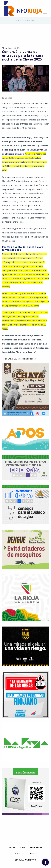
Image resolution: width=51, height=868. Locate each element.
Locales (7, 98)
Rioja (24, 359)
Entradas (31, 359)
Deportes (19, 854)
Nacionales (36, 848)
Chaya (11, 359)
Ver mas (31, 21)
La (20, 359)
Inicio (12, 848)
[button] (45, 12)
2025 (16, 359)
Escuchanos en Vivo (26, 860)
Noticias (20, 21)
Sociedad (32, 854)
